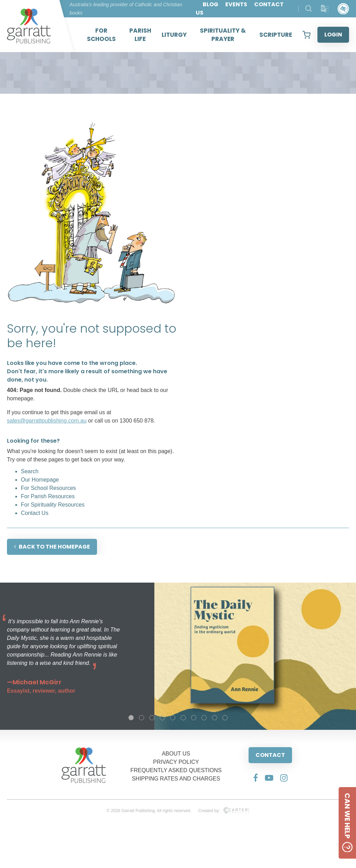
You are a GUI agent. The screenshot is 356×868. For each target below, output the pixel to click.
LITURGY (174, 35)
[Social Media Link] (256, 778)
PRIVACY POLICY (176, 762)
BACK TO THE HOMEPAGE (52, 547)
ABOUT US (176, 754)
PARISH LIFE (140, 35)
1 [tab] (131, 718)
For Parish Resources (48, 496)
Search (30, 471)
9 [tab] (215, 718)
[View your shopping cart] (306, 35)
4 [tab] (162, 718)
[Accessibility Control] (343, 9)
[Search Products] (309, 9)
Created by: (224, 811)
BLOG (211, 4)
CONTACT (270, 755)
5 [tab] (173, 718)
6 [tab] (183, 718)
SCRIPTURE (276, 35)
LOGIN (333, 35)
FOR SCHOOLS (101, 35)
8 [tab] (204, 718)
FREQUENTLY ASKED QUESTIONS (176, 770)
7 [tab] (194, 718)
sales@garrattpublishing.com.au (47, 421)
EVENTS (236, 4)
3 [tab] (152, 718)
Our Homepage (40, 480)
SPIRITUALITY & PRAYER (223, 35)
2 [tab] (141, 718)
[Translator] (325, 9)
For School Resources (48, 488)
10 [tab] (225, 718)
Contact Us (35, 513)
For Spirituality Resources (53, 505)
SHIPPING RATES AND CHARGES (176, 779)
